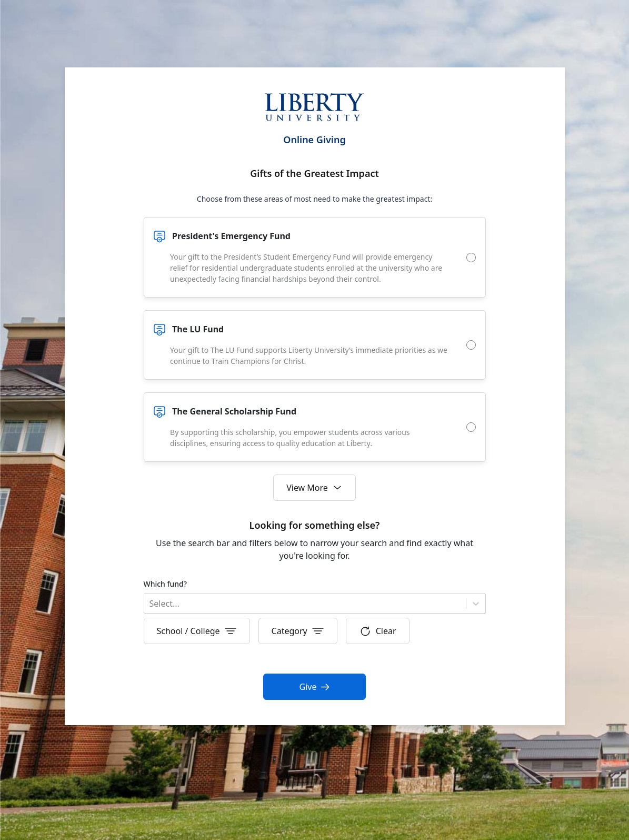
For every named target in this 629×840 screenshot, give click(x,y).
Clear (378, 631)
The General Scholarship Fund (234, 411)
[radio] (471, 258)
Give (315, 687)
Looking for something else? (315, 525)
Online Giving (314, 140)
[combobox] (151, 604)
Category (298, 631)
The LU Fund (198, 329)
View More (314, 488)
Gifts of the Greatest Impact (314, 173)
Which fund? (166, 584)
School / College (197, 631)
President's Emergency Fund (231, 236)
